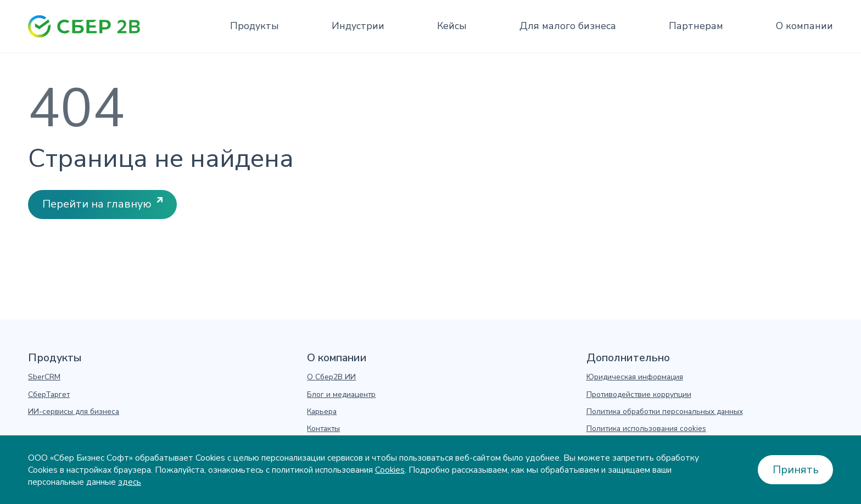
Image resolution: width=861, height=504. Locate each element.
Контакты (323, 429)
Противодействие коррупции (639, 395)
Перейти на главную (97, 204)
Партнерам (696, 26)
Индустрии (358, 26)
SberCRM (44, 377)
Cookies (390, 470)
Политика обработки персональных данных (665, 412)
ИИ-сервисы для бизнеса (74, 412)
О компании (804, 26)
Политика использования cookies (646, 429)
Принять (796, 470)
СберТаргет (49, 395)
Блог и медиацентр (341, 395)
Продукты (255, 26)
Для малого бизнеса (568, 26)
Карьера (322, 412)
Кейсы (452, 26)
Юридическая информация (635, 377)
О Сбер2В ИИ (331, 377)
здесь (130, 482)
